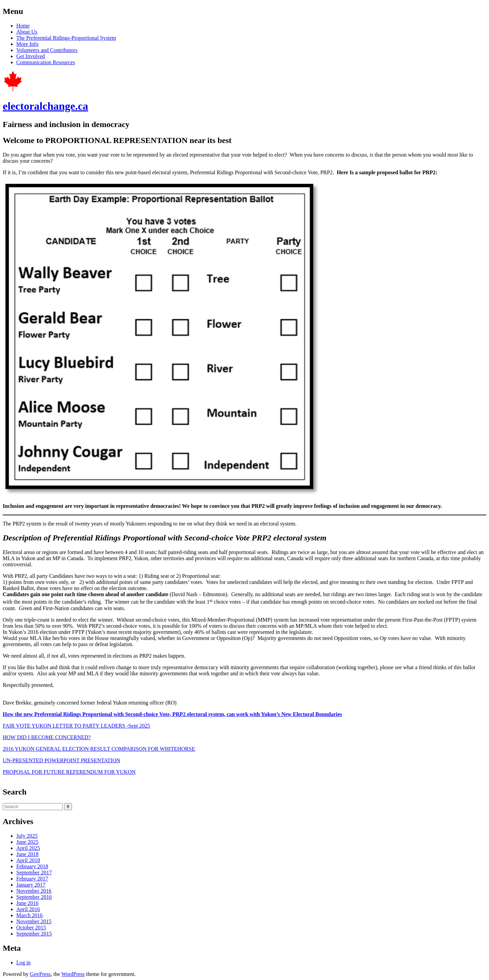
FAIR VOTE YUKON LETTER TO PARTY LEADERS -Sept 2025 (76, 726)
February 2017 (32, 879)
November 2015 (34, 921)
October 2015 (31, 928)
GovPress (40, 974)
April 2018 (28, 860)
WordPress (73, 974)
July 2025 (27, 836)
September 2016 (34, 897)
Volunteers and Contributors (47, 50)
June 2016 (27, 903)
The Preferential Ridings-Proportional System (66, 38)
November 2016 (34, 891)
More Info (27, 44)
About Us (27, 32)
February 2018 (32, 866)
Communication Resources (46, 62)
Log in (23, 963)
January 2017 (31, 885)
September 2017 (34, 872)
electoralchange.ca (45, 106)
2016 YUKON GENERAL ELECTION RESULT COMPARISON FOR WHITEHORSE (99, 749)
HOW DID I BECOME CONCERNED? (47, 737)
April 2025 (28, 848)
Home (23, 26)
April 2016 (28, 909)
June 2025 (27, 842)
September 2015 (34, 934)
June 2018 (27, 854)
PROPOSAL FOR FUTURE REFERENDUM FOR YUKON (69, 772)
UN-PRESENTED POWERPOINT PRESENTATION (61, 760)
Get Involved (31, 56)
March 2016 (30, 915)
